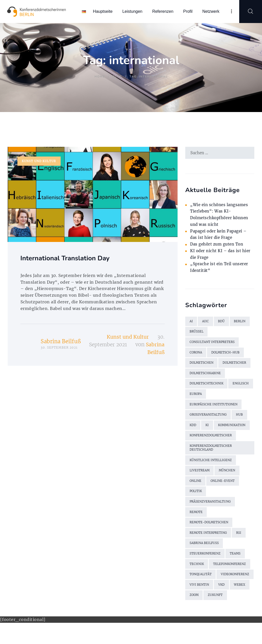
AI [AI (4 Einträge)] (191, 322)
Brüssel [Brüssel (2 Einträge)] (197, 333)
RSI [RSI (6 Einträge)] (240, 541)
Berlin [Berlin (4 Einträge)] (241, 322)
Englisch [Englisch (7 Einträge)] (198, 398)
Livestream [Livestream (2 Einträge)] (200, 477)
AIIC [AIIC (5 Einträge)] (206, 322)
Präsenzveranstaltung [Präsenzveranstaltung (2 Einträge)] (211, 509)
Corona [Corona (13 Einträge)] (196, 355)
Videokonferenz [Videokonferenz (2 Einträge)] (204, 595)
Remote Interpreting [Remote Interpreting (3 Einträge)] (209, 541)
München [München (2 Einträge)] (228, 477)
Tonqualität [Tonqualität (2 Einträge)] (201, 584)
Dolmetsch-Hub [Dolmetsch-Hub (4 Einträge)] (227, 355)
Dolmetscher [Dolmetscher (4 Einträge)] (236, 365)
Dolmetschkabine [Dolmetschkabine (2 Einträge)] (206, 376)
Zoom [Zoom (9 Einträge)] (232, 606)
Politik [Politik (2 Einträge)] (196, 498)
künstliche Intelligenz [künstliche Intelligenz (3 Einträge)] (212, 466)
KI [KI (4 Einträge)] (208, 430)
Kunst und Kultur (39, 161)
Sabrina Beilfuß (61, 342)
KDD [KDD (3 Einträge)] (193, 430)
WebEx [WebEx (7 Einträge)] (211, 606)
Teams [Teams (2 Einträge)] (237, 563)
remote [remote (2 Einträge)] (196, 520)
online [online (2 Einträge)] (196, 487)
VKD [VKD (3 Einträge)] (193, 606)
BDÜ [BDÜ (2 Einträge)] (222, 322)
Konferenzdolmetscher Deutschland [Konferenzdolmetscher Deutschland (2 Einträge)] (212, 453)
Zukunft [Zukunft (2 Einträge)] (197, 616)
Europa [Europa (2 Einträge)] (222, 398)
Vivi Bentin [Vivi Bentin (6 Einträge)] (239, 595)
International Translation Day (71, 259)
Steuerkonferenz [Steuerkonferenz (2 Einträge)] (206, 563)
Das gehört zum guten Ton (219, 245)
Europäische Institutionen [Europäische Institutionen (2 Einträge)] (214, 408)
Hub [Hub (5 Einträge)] (241, 419)
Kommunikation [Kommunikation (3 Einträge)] (234, 430)
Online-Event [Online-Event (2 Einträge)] (225, 487)
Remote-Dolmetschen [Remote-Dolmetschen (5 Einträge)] (210, 530)
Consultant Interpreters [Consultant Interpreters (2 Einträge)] (213, 344)
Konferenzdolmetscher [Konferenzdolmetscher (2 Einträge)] (212, 441)
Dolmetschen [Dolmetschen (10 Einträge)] (202, 365)
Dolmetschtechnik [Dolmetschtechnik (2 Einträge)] (207, 387)
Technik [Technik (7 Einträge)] (197, 573)
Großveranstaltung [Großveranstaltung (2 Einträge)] (209, 419)
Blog (117, 77)
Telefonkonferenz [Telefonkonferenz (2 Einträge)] (231, 573)
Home (100, 77)
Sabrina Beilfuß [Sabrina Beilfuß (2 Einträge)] (204, 552)
